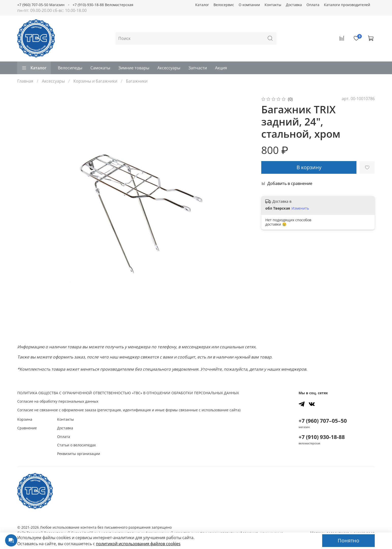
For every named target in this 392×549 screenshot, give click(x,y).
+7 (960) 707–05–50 (323, 421)
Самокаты (100, 68)
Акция (221, 68)
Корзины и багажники (95, 81)
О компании (249, 5)
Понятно (348, 540)
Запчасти (198, 68)
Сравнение (27, 428)
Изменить (300, 208)
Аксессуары (169, 68)
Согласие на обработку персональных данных (58, 401)
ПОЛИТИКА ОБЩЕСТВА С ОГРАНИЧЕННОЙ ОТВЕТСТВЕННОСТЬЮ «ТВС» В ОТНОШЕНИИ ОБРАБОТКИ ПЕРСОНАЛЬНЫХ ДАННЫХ (128, 393)
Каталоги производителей (347, 5)
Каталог (202, 5)
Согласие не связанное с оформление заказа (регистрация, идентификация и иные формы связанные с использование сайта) (129, 410)
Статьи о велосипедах (76, 445)
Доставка (294, 5)
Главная (25, 81)
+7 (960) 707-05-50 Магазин (41, 5)
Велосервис (224, 5)
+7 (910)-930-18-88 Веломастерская (103, 5)
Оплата (313, 5)
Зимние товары (134, 68)
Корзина (25, 419)
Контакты (273, 5)
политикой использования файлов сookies (138, 544)
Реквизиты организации (79, 454)
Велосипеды (70, 68)
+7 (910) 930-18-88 (322, 437)
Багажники (137, 81)
